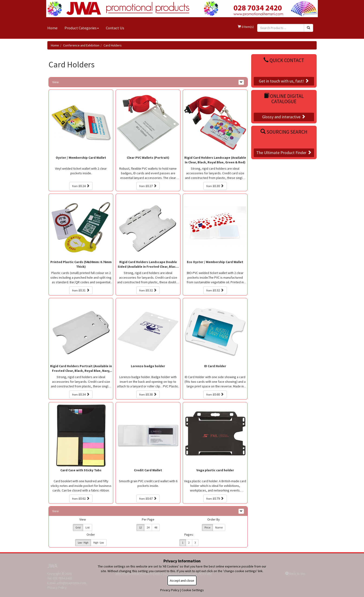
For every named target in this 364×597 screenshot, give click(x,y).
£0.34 (81, 394)
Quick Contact (284, 60)
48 (156, 527)
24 (148, 527)
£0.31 (81, 290)
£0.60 (215, 394)
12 (140, 527)
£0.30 (215, 186)
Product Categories (82, 28)
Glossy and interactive (284, 117)
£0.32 (148, 290)
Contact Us (115, 28)
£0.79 (215, 498)
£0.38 (148, 394)
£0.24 (81, 186)
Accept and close (182, 581)
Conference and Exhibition (81, 45)
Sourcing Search (284, 132)
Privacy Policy (170, 590)
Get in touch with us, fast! (284, 81)
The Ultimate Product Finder (284, 153)
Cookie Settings (193, 590)
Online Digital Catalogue (284, 99)
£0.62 (81, 498)
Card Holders (113, 45)
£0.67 (148, 498)
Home (52, 28)
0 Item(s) (246, 27)
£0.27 (148, 186)
